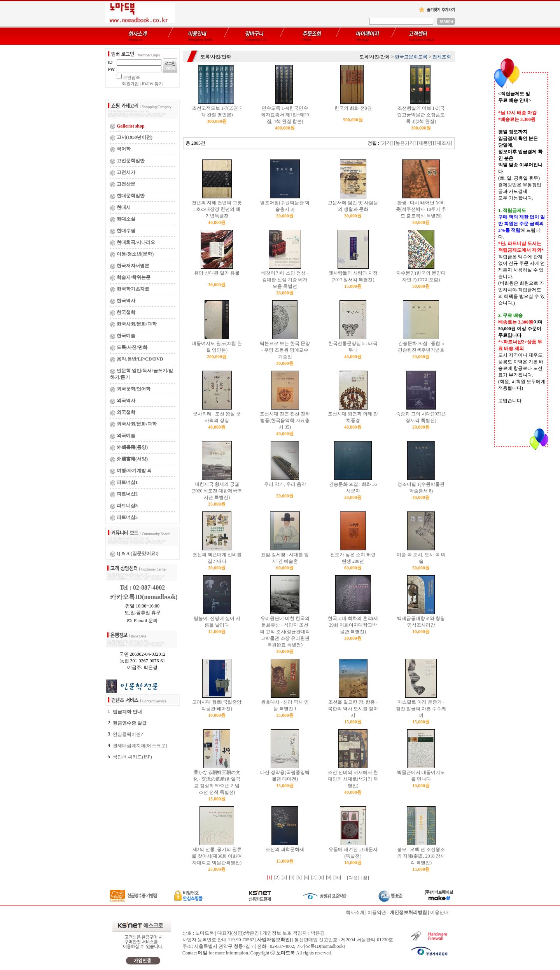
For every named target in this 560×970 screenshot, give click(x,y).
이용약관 (377, 912)
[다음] (353, 878)
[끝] (365, 878)
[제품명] (425, 143)
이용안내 (439, 912)
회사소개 (355, 912)
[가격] (387, 143)
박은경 (318, 933)
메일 (203, 953)
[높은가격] (405, 143)
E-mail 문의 (143, 621)
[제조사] (444, 143)
